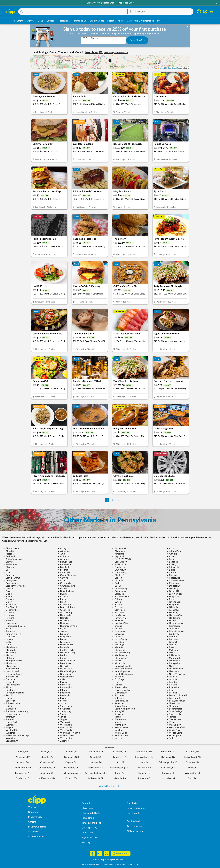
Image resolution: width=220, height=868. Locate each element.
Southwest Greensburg (16, 711)
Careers (32, 822)
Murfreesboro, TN (144, 757)
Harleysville (65, 615)
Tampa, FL (193, 768)
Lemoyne (172, 639)
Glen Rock (118, 610)
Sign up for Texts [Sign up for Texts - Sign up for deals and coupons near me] (90, 838)
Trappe (62, 719)
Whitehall (9, 733)
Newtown (173, 671)
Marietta (118, 647)
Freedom (118, 607)
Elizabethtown (121, 597)
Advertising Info (135, 826)
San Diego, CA (168, 768)
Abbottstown (11, 548)
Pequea (117, 685)
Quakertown (120, 693)
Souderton (64, 709)
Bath (170, 559)
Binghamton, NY (23, 768)
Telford (117, 717)
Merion (63, 655)
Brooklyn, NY (47, 752)
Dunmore (64, 594)
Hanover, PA (96, 762)
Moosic (117, 661)
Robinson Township (177, 695)
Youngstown (11, 741)
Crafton (117, 583)
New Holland (11, 671)
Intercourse (173, 626)
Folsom (117, 605)
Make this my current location (116, 53)
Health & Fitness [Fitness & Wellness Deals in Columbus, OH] (115, 21)
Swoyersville (174, 714)
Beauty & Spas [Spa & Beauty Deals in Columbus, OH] (97, 21)
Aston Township (12, 559)
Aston (171, 556)
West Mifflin (11, 730)
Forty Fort (173, 605)
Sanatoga (9, 701)
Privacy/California (37, 827)
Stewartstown (12, 714)
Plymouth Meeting (14, 693)
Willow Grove (66, 736)
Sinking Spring (120, 706)
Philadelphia (65, 687)
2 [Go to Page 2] (113, 500)
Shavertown (174, 703)
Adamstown (119, 548)
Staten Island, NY (193, 757)
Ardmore (63, 556)
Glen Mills (64, 610)
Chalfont (172, 575)
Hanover (9, 615)
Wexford (118, 730)
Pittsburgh (10, 690)
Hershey (118, 621)
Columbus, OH (71, 757)
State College (174, 711)
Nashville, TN (144, 768)
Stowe (62, 714)
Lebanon (9, 639)
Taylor (62, 717)
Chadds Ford (120, 575)
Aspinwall (118, 556)
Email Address (90, 38)
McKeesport (119, 650)
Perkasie (172, 685)
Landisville (173, 634)
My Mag (86, 843)
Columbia (118, 581)
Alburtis (8, 551)
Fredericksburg (66, 607)
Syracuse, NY (193, 762)
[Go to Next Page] (119, 500)
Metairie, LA (120, 778)
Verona (171, 722)
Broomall (63, 570)
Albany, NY (23, 752)
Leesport (63, 639)
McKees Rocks (66, 650)
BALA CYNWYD (122, 559)
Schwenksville (12, 703)
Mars (170, 647)
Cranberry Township (15, 586)
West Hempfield (176, 728)
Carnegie (9, 575)
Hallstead (118, 613)
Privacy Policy (35, 817)
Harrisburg (119, 615)
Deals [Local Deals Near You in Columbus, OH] (40, 21)
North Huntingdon (123, 674)
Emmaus (9, 599)
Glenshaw (173, 610)
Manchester (10, 647)
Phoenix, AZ (144, 778)
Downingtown (66, 591)
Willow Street (120, 736)
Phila (7, 687)
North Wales (11, 677)
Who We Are (35, 807)
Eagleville (118, 594)
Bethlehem (64, 565)
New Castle (65, 669)
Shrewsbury (65, 706)
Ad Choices (34, 832)
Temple (171, 717)
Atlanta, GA (23, 762)
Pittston (63, 690)
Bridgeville (173, 567)
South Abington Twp (124, 709)
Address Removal (37, 837)
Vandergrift (65, 722)
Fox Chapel (10, 607)
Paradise (172, 682)
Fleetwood (64, 605)
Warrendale (65, 725)
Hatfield (63, 618)
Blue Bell (63, 567)
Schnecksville (120, 701)
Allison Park (174, 551)
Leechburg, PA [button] (94, 52)
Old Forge (118, 679)
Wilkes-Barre (174, 733)
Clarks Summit (12, 578)
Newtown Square (13, 674)
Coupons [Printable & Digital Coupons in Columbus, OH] (51, 21)
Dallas (116, 586)
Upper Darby (11, 722)
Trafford (8, 719)
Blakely (171, 565)
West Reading (66, 730)
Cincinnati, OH (47, 773)
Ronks (8, 698)
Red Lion (9, 695)
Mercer (8, 655)
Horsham (63, 623)
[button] (217, 3)
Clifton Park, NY (47, 778)
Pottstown (64, 693)
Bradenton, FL (23, 778)
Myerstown (10, 666)
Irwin (7, 629)
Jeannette (9, 631)
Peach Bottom (12, 685)
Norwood (118, 677)
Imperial (117, 626)
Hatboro (9, 618)
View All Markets (109, 786)
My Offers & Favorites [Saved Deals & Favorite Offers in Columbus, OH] (24, 21)
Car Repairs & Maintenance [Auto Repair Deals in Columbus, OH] (140, 21)
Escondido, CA (71, 768)
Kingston (63, 634)
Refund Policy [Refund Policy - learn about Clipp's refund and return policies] (88, 818)
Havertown (119, 618)
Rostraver (64, 698)
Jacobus (117, 629)
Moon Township (67, 661)
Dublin (8, 594)
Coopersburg (11, 583)
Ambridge (118, 554)
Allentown (119, 551)
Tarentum (9, 717)
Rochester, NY (168, 757)
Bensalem (173, 562)
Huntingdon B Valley (15, 626)
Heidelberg (173, 618)
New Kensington (67, 671)
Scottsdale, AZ (168, 778)
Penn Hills (64, 685)
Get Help (86, 828)
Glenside (9, 613)
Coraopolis (64, 583)
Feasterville (10, 605)
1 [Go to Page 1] (107, 500)
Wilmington (174, 736)
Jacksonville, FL (96, 778)
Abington (64, 548)
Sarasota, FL (168, 773)
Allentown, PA (23, 757)
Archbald (9, 556)
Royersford (173, 698)
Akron (171, 548)
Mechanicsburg (67, 653)
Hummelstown (175, 623)
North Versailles (176, 674)
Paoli (116, 682)
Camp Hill (64, 573)
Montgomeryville (13, 661)
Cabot (8, 573)
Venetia (117, 722)
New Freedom (175, 669)
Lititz (7, 645)
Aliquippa (64, 551)
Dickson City (120, 589)
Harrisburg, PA (96, 768)
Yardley (117, 738)
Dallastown (173, 586)
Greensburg (65, 613)
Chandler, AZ (47, 757)
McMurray (173, 650)
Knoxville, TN (120, 752)
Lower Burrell (66, 645)
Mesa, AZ (120, 773)
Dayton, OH (71, 762)
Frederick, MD (96, 752)
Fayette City (174, 602)
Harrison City (174, 615)
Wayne (8, 728)
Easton (8, 597)
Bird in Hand (120, 565)
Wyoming (9, 738)
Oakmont (9, 679)
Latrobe (172, 637)
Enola (62, 599)
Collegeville (10, 581)
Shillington (10, 706)
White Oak (173, 730)
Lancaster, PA (120, 757)
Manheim (64, 647)
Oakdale (172, 677)
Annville (172, 554)
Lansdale (118, 637)
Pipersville (173, 687)
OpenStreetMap (174, 68)
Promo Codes (88, 833)
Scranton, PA (193, 752)
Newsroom (34, 812)
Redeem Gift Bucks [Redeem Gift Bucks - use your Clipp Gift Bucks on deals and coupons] (91, 813)
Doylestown (119, 591)
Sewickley (118, 703)
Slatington (10, 709)
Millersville (173, 655)
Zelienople (64, 741)
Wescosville (65, 728)
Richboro (118, 695)
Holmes (172, 621)
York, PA (193, 778)
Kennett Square (175, 631)
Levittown (64, 642)
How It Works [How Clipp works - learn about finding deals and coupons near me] (134, 813)
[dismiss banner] (188, 27)
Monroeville (174, 658)
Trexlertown (119, 719)
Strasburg (118, 714)
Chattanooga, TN (47, 768)
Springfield (119, 711)
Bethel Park (10, 565)
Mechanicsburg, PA (120, 768)
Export (8, 602)
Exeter (171, 599)
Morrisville (173, 661)
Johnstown (119, 631)
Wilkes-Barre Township (16, 736)
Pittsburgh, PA (168, 752)
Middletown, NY (144, 752)
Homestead (10, 623)
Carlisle (172, 573)
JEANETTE (173, 629)
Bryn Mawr (119, 570)
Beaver (8, 562)
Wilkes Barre (120, 733)
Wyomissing (65, 738)
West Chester (120, 728)
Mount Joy (10, 663)
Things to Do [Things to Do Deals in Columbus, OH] (80, 21)
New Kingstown (121, 671)
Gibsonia (172, 607)
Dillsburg (172, 589)
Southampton (175, 709)
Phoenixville (119, 687)
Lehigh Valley (120, 639)
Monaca (63, 658)
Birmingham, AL (23, 773)
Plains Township (121, 690)
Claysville (64, 578)
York (170, 738)
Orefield (9, 682)
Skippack (172, 706)
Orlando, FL (144, 773)
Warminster (10, 725)
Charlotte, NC (47, 762)
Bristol (8, 570)
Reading (172, 693)
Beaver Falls (65, 562)
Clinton (117, 578)
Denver (63, 589)
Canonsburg (119, 573)
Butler (171, 570)
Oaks (62, 679)
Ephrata (117, 599)
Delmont (9, 589)
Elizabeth (63, 597)
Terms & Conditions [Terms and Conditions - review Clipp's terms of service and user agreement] (91, 823)
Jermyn (63, 631)
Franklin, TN (71, 778)
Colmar (63, 581)
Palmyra (63, 682)
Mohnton (9, 658)
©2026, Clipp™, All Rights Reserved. (108, 860)
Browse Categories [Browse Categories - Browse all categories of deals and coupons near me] (136, 808)
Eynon (117, 602)
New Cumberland (122, 669)
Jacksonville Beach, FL (96, 773)
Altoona (8, 554)
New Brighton (11, 669)
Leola (7, 642)
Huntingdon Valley (68, 626)
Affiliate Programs (136, 831)
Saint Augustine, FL (168, 762)
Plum (170, 690)
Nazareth (172, 666)
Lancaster (118, 634)
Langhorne (64, 637)
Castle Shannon (67, 575)
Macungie (118, 645)
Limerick (172, 642)
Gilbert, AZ (96, 757)
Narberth (63, 666)
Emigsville (173, 597)
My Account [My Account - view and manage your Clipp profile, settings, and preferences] (88, 808)
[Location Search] (160, 12)
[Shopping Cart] (211, 11)
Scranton (63, 703)
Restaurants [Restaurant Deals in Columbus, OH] (65, 21)
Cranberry (173, 583)
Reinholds (64, 695)
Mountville (119, 663)
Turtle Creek (174, 719)
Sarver (62, 701)
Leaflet (161, 68)
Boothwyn (119, 567)
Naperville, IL (144, 762)
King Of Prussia (12, 634)
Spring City (64, 711)
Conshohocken (175, 581)
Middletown (119, 655)
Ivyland (63, 629)
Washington (174, 725)
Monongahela (120, 658)
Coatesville (173, 578)
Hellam (8, 621)
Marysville (10, 650)
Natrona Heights (122, 666)
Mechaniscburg (121, 653)
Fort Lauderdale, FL (71, 773)
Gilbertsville (10, 610)
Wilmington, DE (193, 773)
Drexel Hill (173, 591)
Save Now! (137, 40)
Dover (8, 591)
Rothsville (118, 698)
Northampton (66, 677)
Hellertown (65, 621)
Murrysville (173, 663)
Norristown (65, 674)
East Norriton (175, 594)
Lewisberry (119, 642)
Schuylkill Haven (176, 701)
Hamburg (172, 613)
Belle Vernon (120, 562)
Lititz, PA (120, 762)
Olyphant (173, 679)
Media (171, 653)
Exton (62, 602)
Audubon (64, 559)
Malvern (172, 645)
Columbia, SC (71, 752)
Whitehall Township (69, 733)
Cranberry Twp (66, 586)
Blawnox (9, 567)
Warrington (119, 725)
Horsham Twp (120, 623)
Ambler (63, 554)
